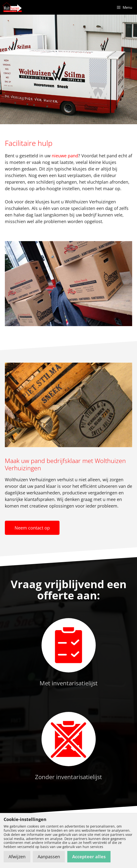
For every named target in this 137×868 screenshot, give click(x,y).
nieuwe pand (65, 156)
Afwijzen (17, 857)
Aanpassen (49, 857)
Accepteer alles (89, 857)
